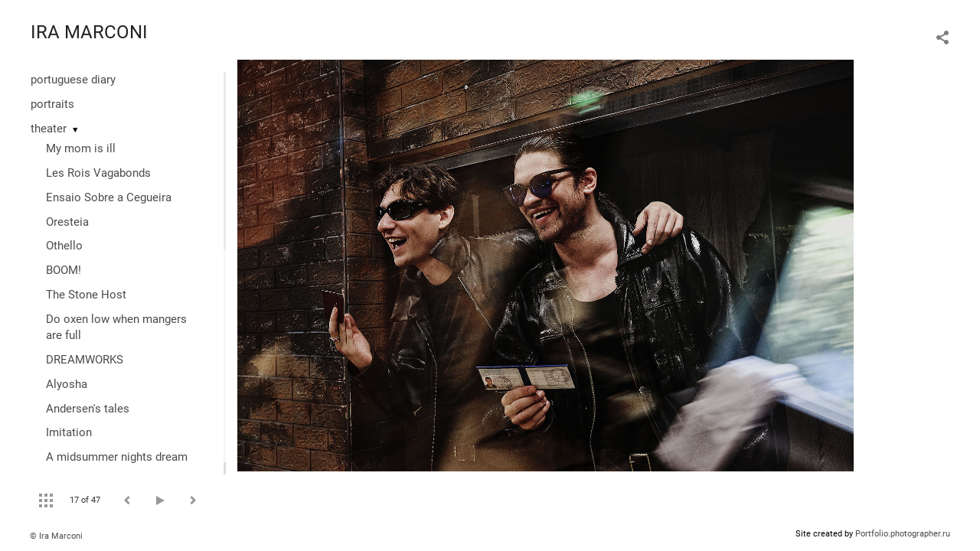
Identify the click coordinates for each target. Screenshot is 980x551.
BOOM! (64, 270)
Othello (64, 246)
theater (49, 129)
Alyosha (67, 384)
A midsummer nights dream (117, 457)
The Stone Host (86, 295)
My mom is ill (81, 148)
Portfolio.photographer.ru (903, 534)
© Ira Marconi (56, 536)
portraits (52, 104)
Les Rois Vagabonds (98, 173)
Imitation (69, 432)
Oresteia (67, 222)
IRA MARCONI (89, 32)
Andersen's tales (88, 409)
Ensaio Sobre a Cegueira (109, 197)
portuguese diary (73, 80)
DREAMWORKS (85, 360)
